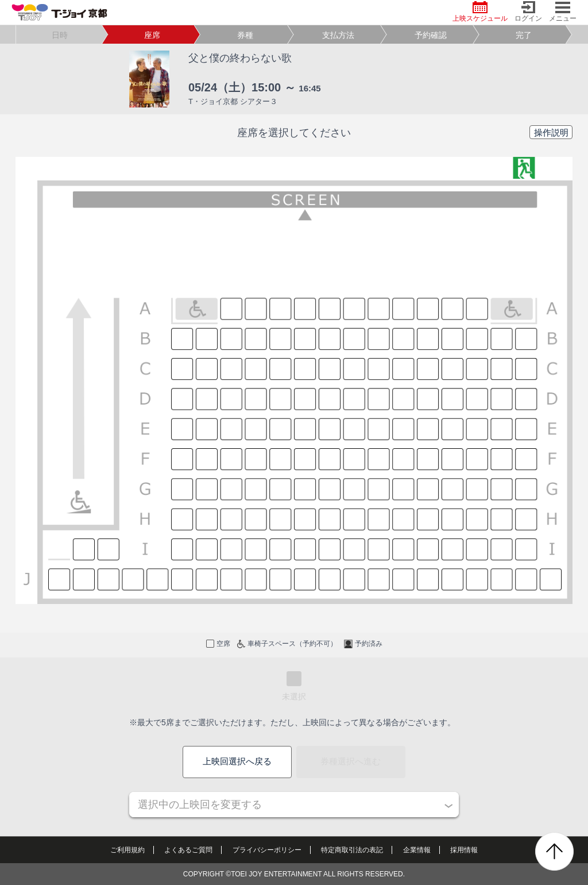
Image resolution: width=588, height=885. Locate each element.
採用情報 (464, 850)
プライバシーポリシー (267, 850)
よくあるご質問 (188, 850)
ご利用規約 (127, 850)
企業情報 (417, 850)
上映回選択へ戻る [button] (237, 761)
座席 (152, 35)
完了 (524, 35)
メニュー (563, 12)
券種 (245, 35)
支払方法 (338, 35)
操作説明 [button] (551, 132)
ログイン (528, 12)
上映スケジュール (480, 12)
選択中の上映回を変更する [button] (200, 805)
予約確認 (431, 35)
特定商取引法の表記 (352, 850)
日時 (60, 35)
